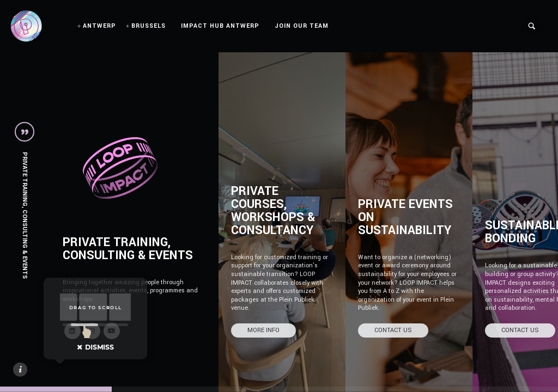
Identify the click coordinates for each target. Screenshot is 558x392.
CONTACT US (393, 330)
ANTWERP (99, 26)
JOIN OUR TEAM (302, 26)
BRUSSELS (148, 26)
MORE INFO (263, 330)
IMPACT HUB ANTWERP (220, 26)
